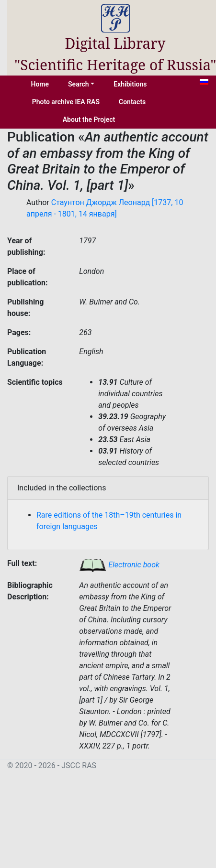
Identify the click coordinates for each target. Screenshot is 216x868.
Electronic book (119, 565)
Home (40, 84)
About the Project (89, 119)
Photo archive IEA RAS (66, 102)
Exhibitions (130, 84)
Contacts (132, 102)
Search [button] (79, 84)
